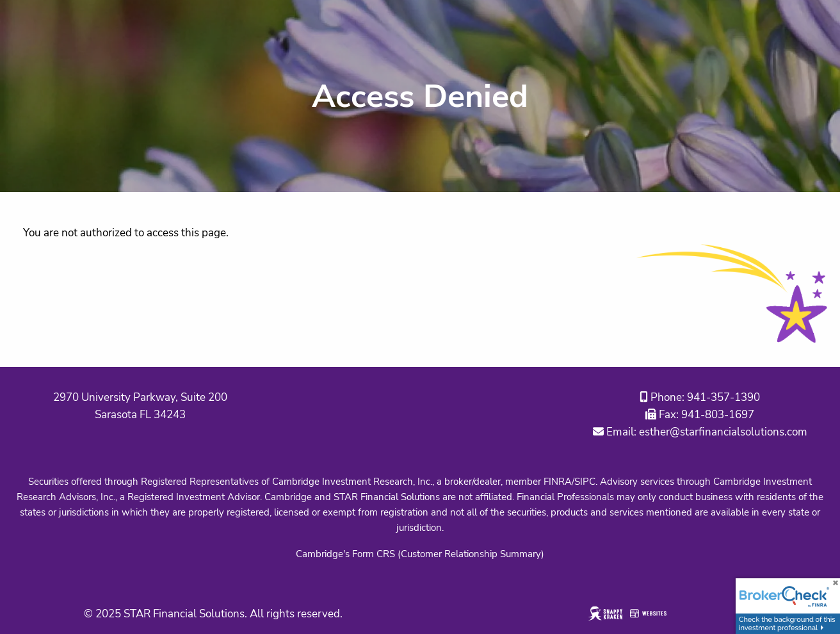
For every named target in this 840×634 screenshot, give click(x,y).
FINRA (558, 482)
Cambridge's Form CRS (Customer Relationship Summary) (420, 554)
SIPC (585, 482)
